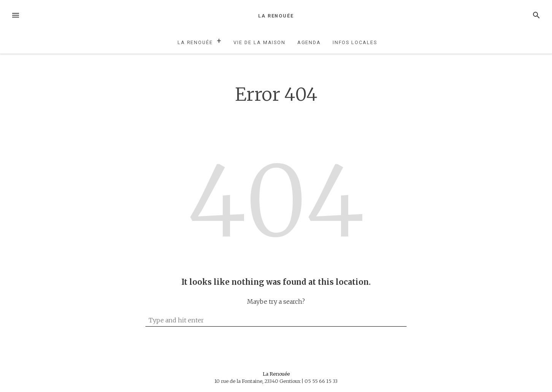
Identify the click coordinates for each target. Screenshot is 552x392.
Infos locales (355, 42)
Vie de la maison (259, 42)
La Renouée (276, 16)
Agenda (309, 42)
